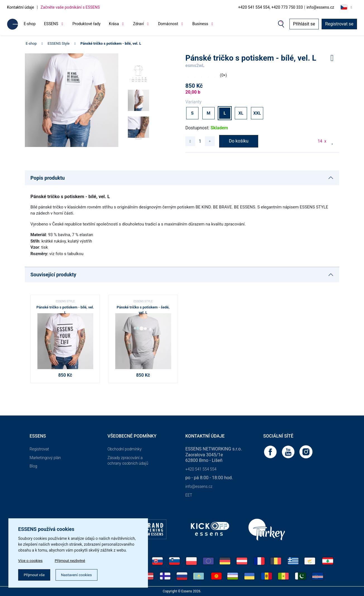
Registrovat (39, 449)
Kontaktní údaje (21, 7)
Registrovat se (339, 24)
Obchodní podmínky (124, 449)
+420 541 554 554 (201, 469)
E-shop (30, 24)
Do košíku (239, 141)
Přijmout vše (35, 574)
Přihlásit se (304, 24)
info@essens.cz (320, 7)
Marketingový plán (45, 458)
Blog (33, 466)
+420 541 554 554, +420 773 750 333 (270, 7)
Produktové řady (86, 24)
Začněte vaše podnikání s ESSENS (70, 7)
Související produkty (53, 275)
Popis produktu (48, 178)
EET (189, 495)
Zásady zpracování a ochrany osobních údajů (128, 461)
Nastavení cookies (78, 574)
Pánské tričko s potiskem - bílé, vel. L (111, 43)
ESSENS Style (59, 43)
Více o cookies (31, 560)
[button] (138, 136)
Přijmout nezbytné (72, 560)
